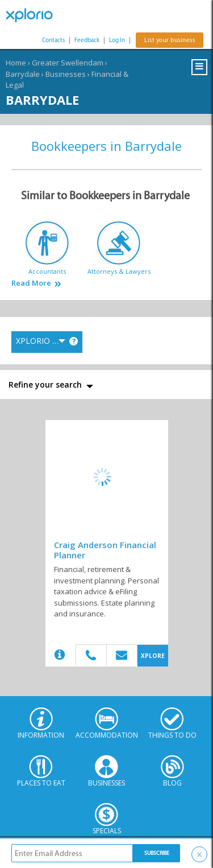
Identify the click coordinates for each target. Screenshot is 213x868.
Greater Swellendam (68, 63)
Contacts (53, 40)
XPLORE (153, 656)
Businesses (66, 74)
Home (16, 63)
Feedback (87, 40)
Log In (117, 40)
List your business (170, 40)
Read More (31, 283)
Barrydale (23, 74)
